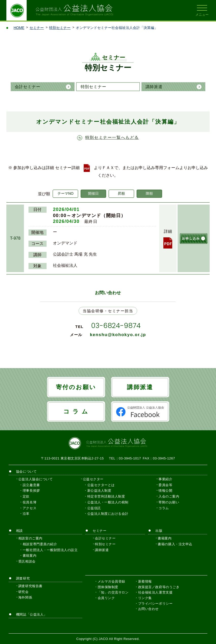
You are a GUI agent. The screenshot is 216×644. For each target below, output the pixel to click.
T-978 (15, 238)
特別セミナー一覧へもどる (112, 137)
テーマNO (66, 193)
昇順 (121, 193)
